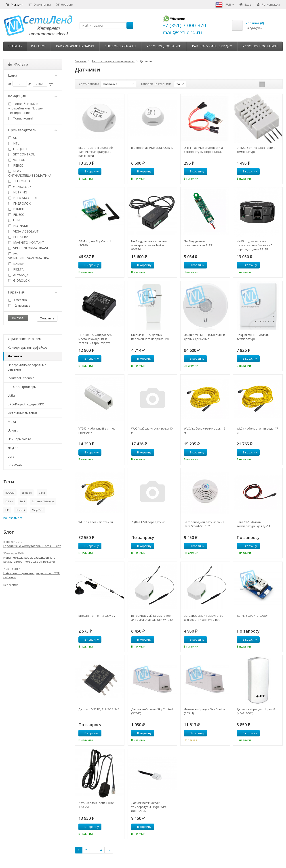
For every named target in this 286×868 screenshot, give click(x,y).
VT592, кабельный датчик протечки (97, 430)
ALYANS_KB (19, 275)
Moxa (12, 422)
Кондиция (33, 96)
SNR (14, 138)
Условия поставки (260, 46)
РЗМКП (16, 209)
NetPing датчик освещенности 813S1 (199, 243)
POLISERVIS (19, 237)
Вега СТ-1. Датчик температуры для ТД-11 (253, 524)
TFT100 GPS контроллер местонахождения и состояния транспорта (95, 339)
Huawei (20, 510)
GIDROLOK (19, 280)
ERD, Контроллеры (22, 387)
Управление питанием (24, 339)
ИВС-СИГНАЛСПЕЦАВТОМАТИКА (30, 173)
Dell (22, 501)
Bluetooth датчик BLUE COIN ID (152, 148)
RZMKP (16, 264)
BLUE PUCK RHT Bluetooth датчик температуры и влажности (96, 152)
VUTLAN (17, 160)
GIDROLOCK (20, 187)
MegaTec (37, 510)
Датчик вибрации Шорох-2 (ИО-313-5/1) (256, 711)
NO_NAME (18, 226)
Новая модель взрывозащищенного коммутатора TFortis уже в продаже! (29, 560)
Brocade (27, 493)
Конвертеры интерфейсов (28, 347)
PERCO (16, 165)
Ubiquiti (13, 430)
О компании (40, 4)
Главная (15, 46)
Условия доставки (164, 46)
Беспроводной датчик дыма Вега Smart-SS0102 (204, 524)
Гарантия (33, 292)
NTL (14, 143)
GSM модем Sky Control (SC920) (95, 243)
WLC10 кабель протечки (96, 522)
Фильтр (18, 64)
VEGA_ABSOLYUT (23, 231)
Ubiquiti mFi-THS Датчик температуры (253, 337)
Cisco (42, 493)
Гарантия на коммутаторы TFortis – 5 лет (32, 546)
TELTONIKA (19, 181)
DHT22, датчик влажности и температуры (256, 150)
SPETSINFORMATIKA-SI (28, 248)
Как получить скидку (212, 46)
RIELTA (16, 269)
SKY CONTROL (22, 154)
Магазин (15, 4)
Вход (245, 4)
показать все (13, 518)
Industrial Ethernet (21, 378)
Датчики (15, 356)
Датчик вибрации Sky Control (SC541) (205, 711)
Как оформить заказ (75, 46)
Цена (33, 75)
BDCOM (10, 493)
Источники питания (23, 413)
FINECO (16, 215)
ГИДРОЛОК (19, 203)
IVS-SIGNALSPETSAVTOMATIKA (29, 256)
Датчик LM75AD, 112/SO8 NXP (99, 709)
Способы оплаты (120, 46)
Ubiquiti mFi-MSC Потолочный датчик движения (204, 337)
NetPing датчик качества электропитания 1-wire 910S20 (149, 245)
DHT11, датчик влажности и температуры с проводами (203, 150)
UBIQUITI (18, 149)
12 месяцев (19, 305)
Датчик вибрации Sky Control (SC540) (152, 711)
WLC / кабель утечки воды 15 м (205, 430)
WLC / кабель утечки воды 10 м (152, 430)
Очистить (47, 318)
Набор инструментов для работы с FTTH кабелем (32, 575)
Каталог (39, 46)
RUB (230, 4)
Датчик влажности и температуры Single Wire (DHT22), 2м (149, 807)
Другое (13, 448)
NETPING (18, 192)
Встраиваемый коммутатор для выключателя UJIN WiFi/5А (152, 618)
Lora (11, 456)
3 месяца (18, 300)
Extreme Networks (43, 501)
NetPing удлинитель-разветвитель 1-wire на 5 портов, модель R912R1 (255, 245)
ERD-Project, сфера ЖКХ (26, 404)
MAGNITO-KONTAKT (26, 242)
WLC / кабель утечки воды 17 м (257, 430)
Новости (65, 4)
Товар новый (21, 118)
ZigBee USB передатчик (148, 522)
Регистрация (268, 4)
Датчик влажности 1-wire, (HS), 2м (97, 805)
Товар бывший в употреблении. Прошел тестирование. (26, 108)
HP (7, 510)
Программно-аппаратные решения (27, 367)
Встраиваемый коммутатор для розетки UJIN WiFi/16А (204, 618)
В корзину (89, 171)
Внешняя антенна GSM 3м (97, 616)
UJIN (14, 220)
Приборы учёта (19, 439)
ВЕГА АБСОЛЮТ (23, 198)
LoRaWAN (15, 465)
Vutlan (12, 395)
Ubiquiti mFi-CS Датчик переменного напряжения (150, 337)
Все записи (11, 585)
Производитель (33, 130)
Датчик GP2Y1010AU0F (252, 616)
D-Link (9, 501)
